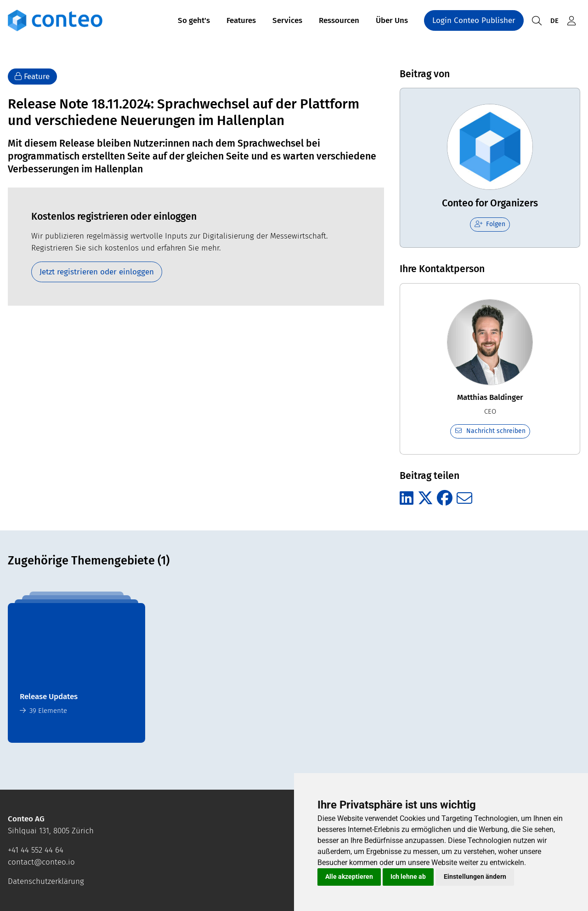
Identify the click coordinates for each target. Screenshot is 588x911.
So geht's (194, 22)
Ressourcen (339, 22)
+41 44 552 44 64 (36, 850)
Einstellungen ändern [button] (475, 877)
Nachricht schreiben (490, 431)
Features (241, 22)
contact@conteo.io (41, 862)
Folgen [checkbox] (490, 224)
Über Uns (392, 22)
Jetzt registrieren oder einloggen (97, 272)
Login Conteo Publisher (474, 22)
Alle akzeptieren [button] (349, 877)
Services (287, 22)
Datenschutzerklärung (46, 881)
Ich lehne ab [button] (408, 877)
